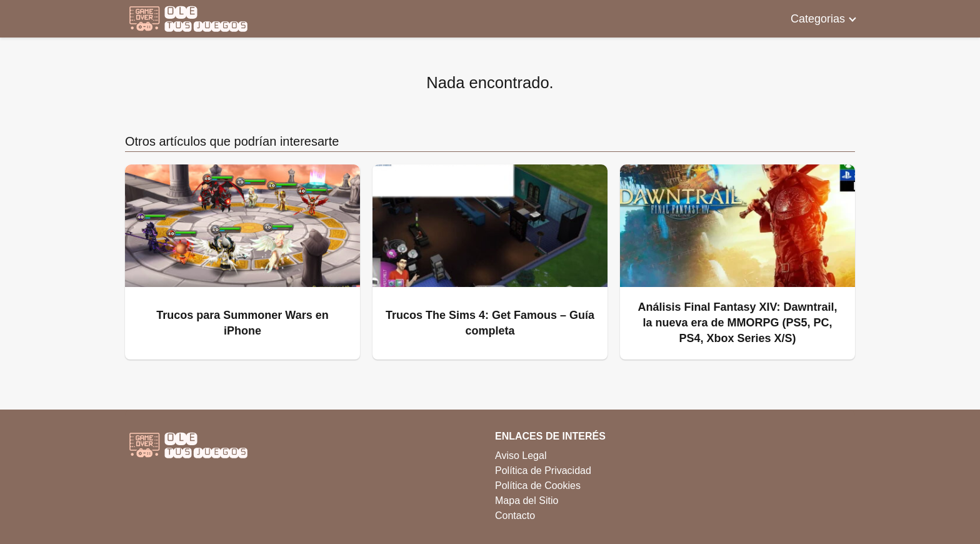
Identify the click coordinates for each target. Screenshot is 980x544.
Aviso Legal (521, 456)
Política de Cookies (538, 486)
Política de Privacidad (543, 471)
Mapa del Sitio (527, 501)
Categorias (818, 19)
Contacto (515, 516)
